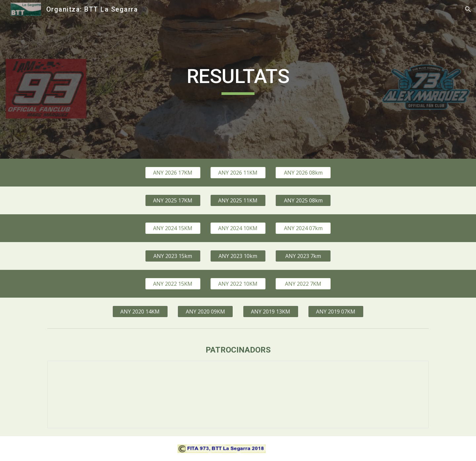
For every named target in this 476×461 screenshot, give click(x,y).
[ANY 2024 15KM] (173, 228)
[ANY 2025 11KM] (238, 200)
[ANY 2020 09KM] (205, 312)
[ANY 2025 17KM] (173, 200)
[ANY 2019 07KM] (336, 312)
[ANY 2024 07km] (303, 228)
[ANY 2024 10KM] (238, 228)
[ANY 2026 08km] (303, 173)
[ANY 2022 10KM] (238, 284)
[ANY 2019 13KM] (271, 312)
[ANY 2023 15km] (173, 256)
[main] (238, 79)
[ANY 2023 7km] (303, 256)
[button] (468, 9)
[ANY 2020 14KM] (140, 312)
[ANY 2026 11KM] (238, 173)
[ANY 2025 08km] (303, 200)
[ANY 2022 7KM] (303, 284)
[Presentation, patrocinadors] (238, 395)
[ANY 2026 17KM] (173, 173)
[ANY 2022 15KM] (173, 284)
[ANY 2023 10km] (238, 256)
